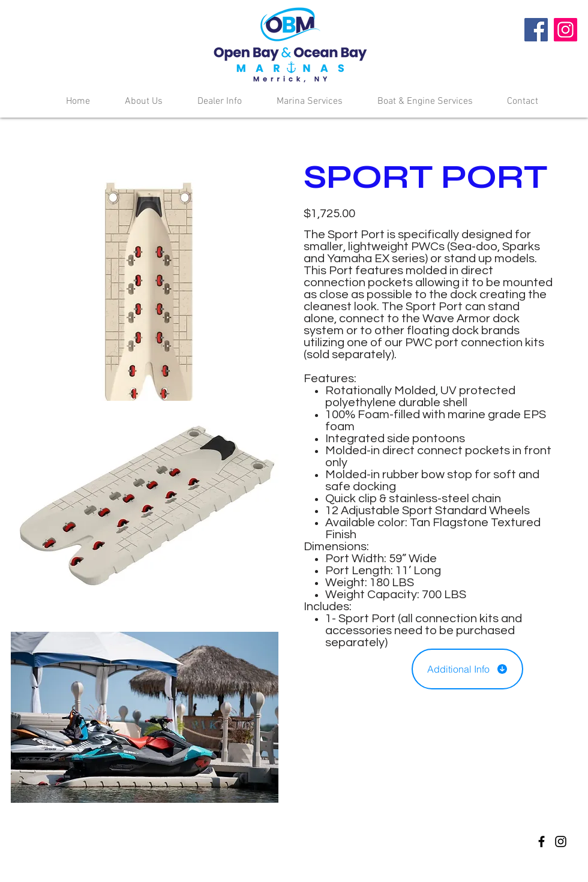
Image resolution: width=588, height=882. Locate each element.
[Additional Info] (467, 669)
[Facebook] (536, 30)
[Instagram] (565, 30)
